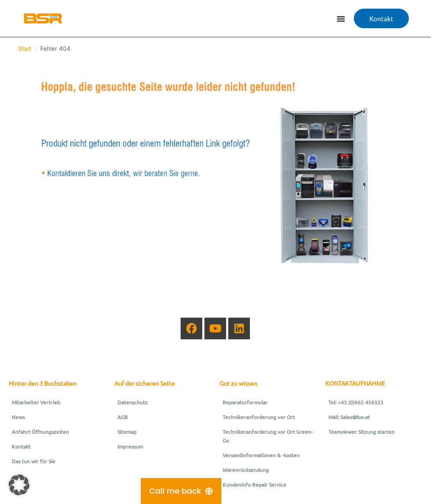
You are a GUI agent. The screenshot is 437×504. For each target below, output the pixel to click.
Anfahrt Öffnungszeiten (40, 432)
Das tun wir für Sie (34, 461)
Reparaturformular (245, 402)
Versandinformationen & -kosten (261, 455)
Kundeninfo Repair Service (254, 484)
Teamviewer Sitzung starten (361, 432)
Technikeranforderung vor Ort (259, 417)
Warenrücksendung (246, 470)
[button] (19, 485)
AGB (123, 417)
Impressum (130, 446)
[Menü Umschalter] (341, 19)
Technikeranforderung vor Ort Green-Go (268, 436)
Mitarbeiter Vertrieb (36, 402)
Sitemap (127, 432)
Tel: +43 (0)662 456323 (356, 402)
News (18, 417)
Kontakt (21, 446)
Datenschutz (133, 402)
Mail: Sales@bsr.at (349, 417)
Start (25, 49)
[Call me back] (181, 491)
